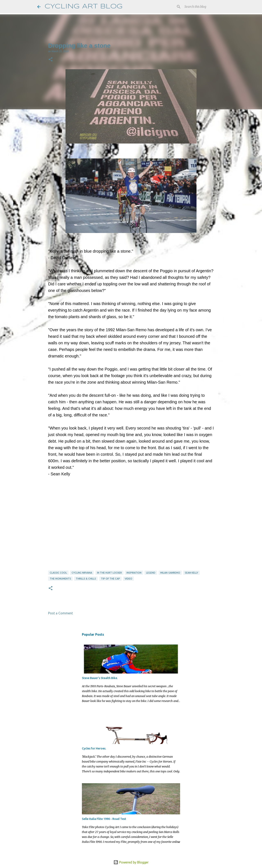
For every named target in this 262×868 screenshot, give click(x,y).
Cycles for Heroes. (94, 748)
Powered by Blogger (131, 862)
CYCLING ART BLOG (84, 7)
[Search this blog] (204, 7)
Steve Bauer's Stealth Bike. (100, 678)
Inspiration (134, 573)
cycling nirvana (82, 573)
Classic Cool (58, 573)
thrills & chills (86, 579)
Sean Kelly (191, 573)
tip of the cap (110, 579)
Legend (151, 573)
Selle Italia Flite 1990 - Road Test (104, 819)
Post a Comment (60, 613)
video (128, 579)
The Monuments (60, 579)
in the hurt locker (109, 573)
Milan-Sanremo (170, 573)
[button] (51, 60)
